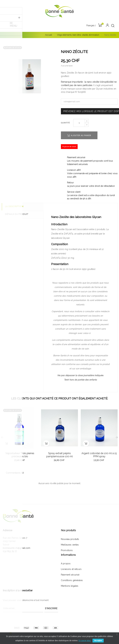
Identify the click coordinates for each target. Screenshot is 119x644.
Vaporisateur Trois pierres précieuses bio (20, 455)
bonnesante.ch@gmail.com (17, 548)
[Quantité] (79, 123)
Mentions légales (70, 586)
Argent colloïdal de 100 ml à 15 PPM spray (99, 455)
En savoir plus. (85, 641)
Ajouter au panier (79, 135)
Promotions (67, 550)
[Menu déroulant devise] (91, 26)
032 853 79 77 (10, 551)
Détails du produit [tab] (18, 214)
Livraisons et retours (71, 569)
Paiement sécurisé (70, 575)
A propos (66, 564)
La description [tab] (15, 207)
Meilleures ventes (70, 545)
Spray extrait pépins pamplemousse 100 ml (59, 455)
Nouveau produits (70, 539)
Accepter (98, 641)
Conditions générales (72, 580)
